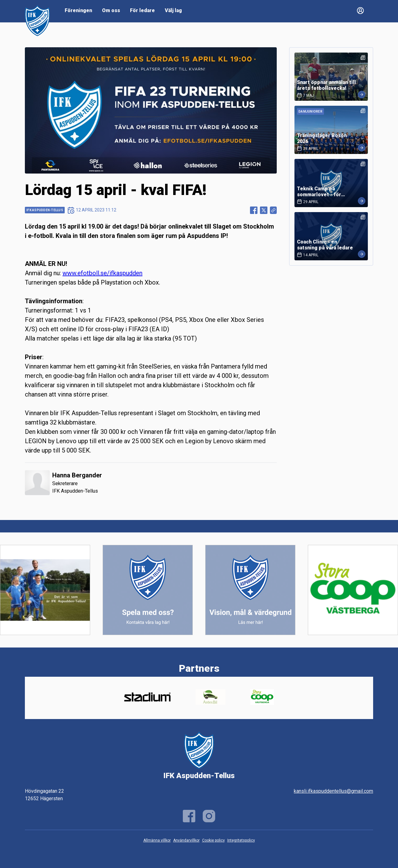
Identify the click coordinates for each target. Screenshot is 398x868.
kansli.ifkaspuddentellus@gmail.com (333, 791)
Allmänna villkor (157, 840)
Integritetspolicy (241, 840)
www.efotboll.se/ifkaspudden (102, 273)
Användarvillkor (186, 840)
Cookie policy (213, 840)
